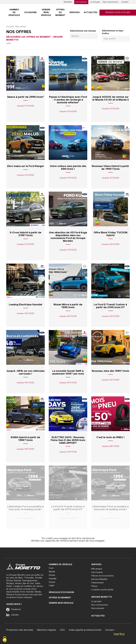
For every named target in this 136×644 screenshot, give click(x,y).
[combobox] (84, 36)
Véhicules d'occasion (61, 592)
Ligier (52, 586)
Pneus (94, 586)
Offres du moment (60, 13)
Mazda (52, 572)
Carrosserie (97, 572)
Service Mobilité (99, 579)
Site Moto (68, 2)
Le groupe (96, 601)
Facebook (14, 609)
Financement (97, 583)
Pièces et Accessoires (102, 576)
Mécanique (97, 569)
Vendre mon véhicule (46, 13)
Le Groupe (95, 2)
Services (75, 13)
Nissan (52, 575)
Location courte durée (102, 590)
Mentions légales (47, 630)
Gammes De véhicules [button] (14, 13)
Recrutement (81, 2)
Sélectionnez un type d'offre (113, 32)
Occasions (30, 13)
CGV (62, 630)
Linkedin (12, 615)
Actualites (98, 616)
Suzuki (52, 582)
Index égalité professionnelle (85, 630)
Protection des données (20, 630)
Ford (51, 568)
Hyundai (53, 579)
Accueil (10, 27)
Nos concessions (111, 2)
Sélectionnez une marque (83, 31)
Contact (125, 2)
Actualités (91, 13)
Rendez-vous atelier (118, 13)
